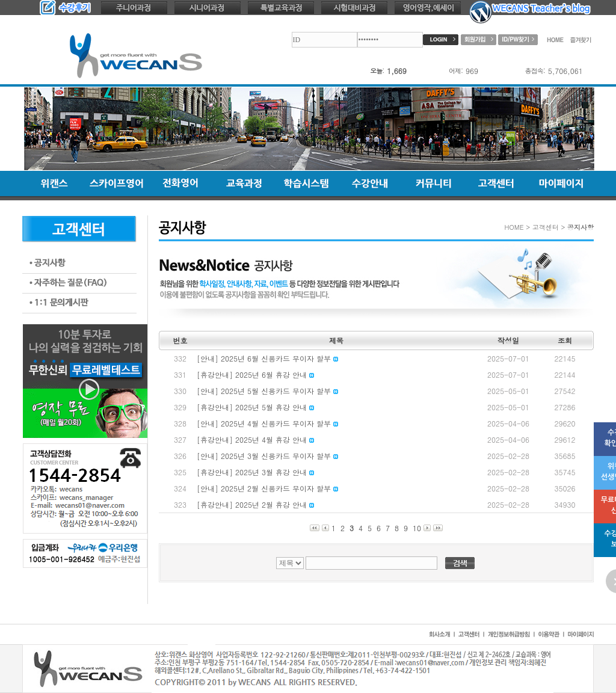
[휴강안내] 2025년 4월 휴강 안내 (255, 439)
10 (417, 528)
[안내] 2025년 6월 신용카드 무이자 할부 (267, 358)
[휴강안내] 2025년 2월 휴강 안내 (255, 504)
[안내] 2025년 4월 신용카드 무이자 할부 (267, 423)
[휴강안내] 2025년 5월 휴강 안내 (255, 407)
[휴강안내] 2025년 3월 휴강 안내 (255, 472)
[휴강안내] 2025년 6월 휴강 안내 (255, 374)
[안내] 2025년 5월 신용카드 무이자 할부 (267, 391)
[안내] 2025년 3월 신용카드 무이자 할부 (267, 456)
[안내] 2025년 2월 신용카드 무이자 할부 (267, 488)
